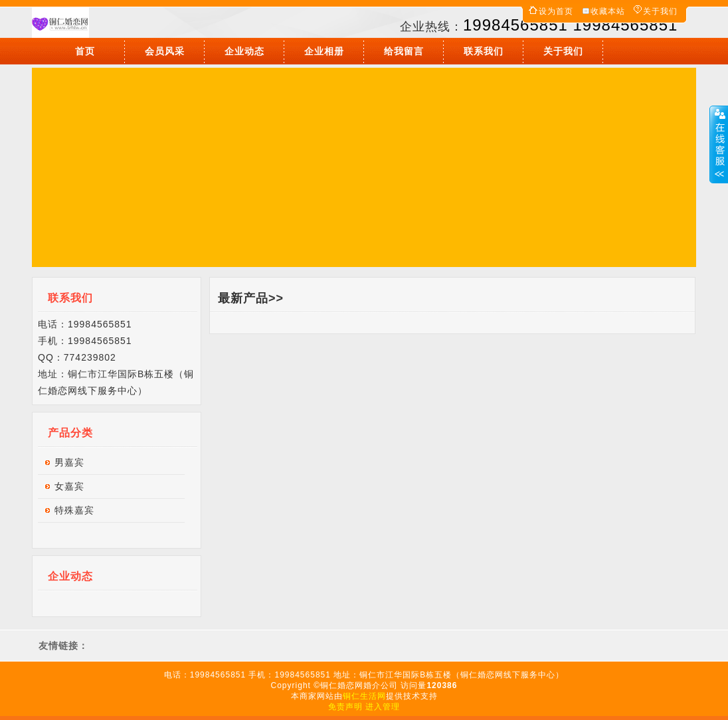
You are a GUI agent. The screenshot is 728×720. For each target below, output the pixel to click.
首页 (85, 51)
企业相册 (324, 51)
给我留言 (404, 51)
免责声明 (345, 707)
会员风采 (165, 51)
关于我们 (660, 11)
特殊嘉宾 (74, 510)
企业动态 (244, 51)
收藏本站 (608, 11)
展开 (719, 144)
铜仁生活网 (364, 696)
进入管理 (383, 707)
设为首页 (556, 11)
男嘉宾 (69, 462)
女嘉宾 (69, 486)
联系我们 (484, 51)
